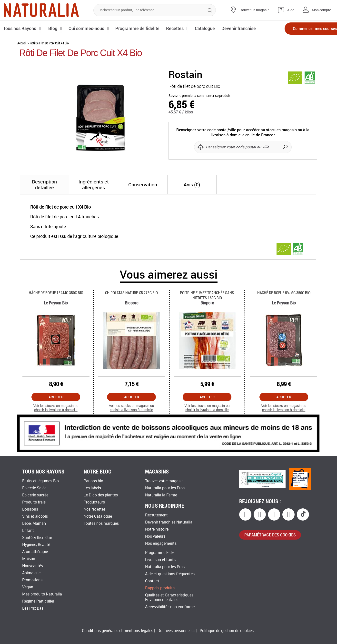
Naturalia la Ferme (161, 495)
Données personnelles (176, 631)
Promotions (32, 580)
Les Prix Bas (33, 608)
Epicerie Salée (34, 488)
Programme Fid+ (159, 553)
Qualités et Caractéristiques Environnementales (169, 597)
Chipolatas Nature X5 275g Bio (131, 293)
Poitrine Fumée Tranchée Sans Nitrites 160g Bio (207, 295)
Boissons (30, 509)
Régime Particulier (38, 601)
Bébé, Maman (34, 523)
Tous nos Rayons (20, 28)
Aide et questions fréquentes (170, 574)
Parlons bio (93, 481)
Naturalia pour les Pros (165, 488)
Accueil (22, 43)
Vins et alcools (35, 516)
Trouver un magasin (254, 10)
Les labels (92, 488)
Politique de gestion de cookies (227, 631)
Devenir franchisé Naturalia (169, 522)
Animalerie (31, 573)
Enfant (28, 530)
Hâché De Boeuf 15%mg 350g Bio (56, 293)
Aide (291, 10)
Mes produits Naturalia (42, 594)
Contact (152, 581)
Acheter (56, 397)
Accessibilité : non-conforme (170, 607)
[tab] (45, 185)
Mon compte (321, 10)
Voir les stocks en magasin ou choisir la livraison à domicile (56, 408)
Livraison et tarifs (160, 560)
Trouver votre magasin (164, 481)
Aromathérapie (35, 552)
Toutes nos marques (101, 523)
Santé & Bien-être (37, 538)
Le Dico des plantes (101, 495)
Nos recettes (95, 509)
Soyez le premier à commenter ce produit (199, 96)
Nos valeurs (155, 536)
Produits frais (34, 502)
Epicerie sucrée (35, 495)
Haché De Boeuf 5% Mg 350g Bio (284, 293)
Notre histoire (157, 529)
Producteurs (94, 502)
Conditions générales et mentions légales (118, 631)
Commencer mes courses (305, 29)
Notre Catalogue (98, 516)
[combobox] (155, 10)
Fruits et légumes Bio (40, 481)
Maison (29, 559)
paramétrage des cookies (270, 535)
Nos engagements (161, 543)
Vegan (28, 587)
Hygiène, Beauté (36, 545)
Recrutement (156, 515)
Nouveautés (33, 566)
